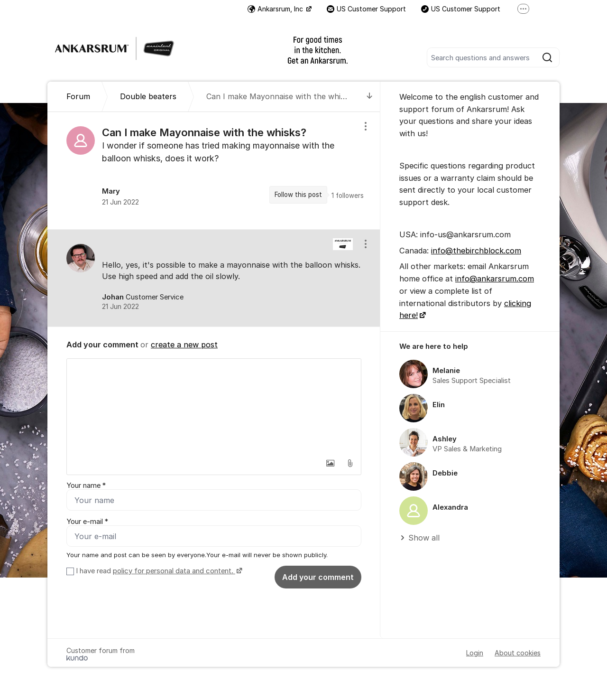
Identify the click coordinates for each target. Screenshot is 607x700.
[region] (214, 171)
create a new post (184, 345)
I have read (158, 571)
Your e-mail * (87, 522)
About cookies (518, 653)
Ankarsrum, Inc (276, 9)
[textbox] (214, 406)
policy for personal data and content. (174, 571)
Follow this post (298, 195)
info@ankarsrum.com (495, 279)
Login (475, 653)
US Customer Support (366, 9)
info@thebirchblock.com (476, 251)
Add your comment (318, 577)
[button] (330, 463)
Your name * (86, 485)
